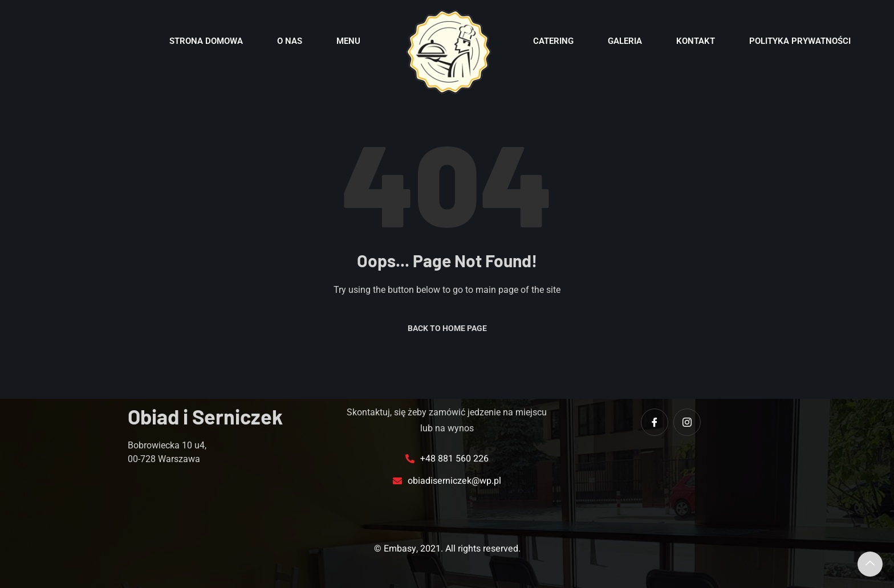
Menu (348, 41)
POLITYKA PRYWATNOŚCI (800, 41)
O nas (290, 41)
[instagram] (687, 422)
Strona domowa (206, 41)
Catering (553, 41)
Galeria (625, 41)
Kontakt (696, 41)
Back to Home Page (447, 328)
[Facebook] (655, 422)
